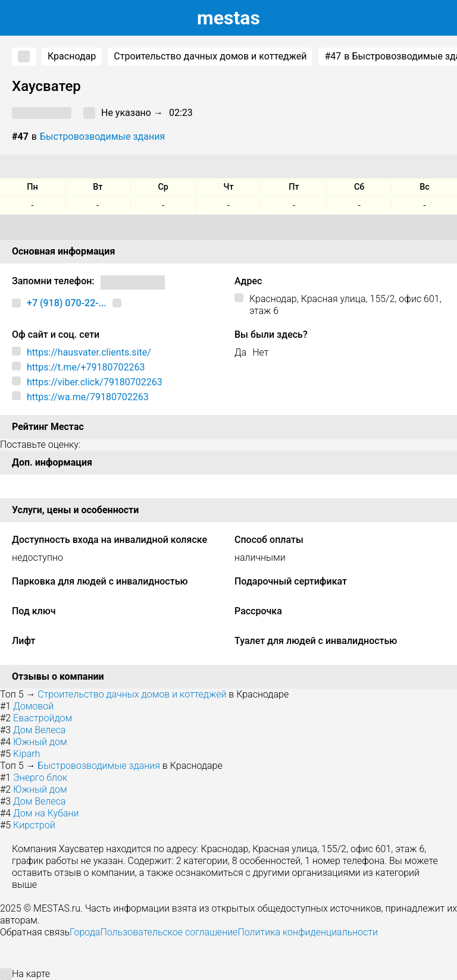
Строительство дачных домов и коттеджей (210, 56)
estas (228, 18)
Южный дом (40, 742)
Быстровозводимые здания (102, 136)
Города (85, 932)
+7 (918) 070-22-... (67, 303)
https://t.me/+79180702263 (86, 367)
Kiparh (26, 754)
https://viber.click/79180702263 (95, 382)
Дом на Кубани (46, 813)
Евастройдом (43, 718)
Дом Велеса (39, 730)
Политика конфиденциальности (308, 932)
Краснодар (72, 56)
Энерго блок (40, 778)
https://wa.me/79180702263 (88, 397)
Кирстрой (34, 825)
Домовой (33, 706)
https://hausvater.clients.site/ (89, 352)
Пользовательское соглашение (169, 932)
